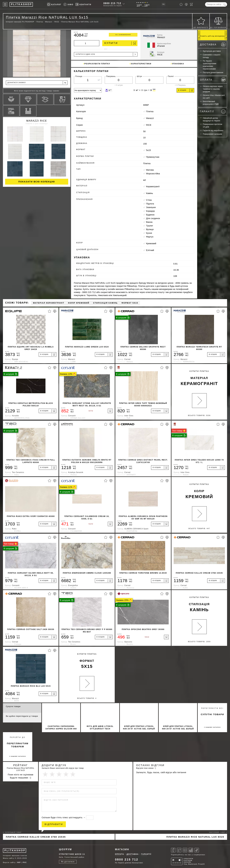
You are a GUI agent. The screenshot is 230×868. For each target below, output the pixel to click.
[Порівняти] (186, 4)
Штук (139, 76)
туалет (150, 226)
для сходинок (153, 218)
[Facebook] (173, 850)
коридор (150, 211)
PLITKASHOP (15, 850)
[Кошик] (191, 4)
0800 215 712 (112, 3)
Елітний (150, 250)
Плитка (150, 111)
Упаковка (178, 64)
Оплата (213, 80)
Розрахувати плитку (97, 64)
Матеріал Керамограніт (49, 303)
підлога (150, 204)
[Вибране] (181, 4)
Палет (171, 76)
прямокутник (153, 157)
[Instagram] (191, 850)
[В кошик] (48, 354)
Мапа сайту (9, 858)
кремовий (151, 243)
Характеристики (141, 64)
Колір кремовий (79, 303)
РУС (25, 862)
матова (150, 170)
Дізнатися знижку (37, 83)
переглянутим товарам (18, 745)
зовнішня (151, 207)
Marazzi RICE (37, 121)
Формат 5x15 (130, 303)
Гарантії (213, 111)
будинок (150, 215)
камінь (150, 193)
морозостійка (153, 173)
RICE (149, 125)
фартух (150, 237)
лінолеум (101, 289)
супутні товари (212, 714)
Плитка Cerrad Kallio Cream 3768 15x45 (36, 837)
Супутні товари (13, 706)
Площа (79, 76)
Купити (120, 43)
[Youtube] (185, 850)
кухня (149, 233)
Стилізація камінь (105, 303)
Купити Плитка (199, 378)
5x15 (149, 150)
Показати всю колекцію (37, 182)
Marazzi (150, 118)
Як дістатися (68, 862)
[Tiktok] (197, 850)
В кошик (186, 90)
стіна (149, 200)
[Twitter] (179, 850)
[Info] (68, 4)
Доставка (213, 44)
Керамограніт (153, 186)
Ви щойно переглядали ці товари (22, 716)
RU (164, 4)
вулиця (150, 229)
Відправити (54, 824)
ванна (149, 222)
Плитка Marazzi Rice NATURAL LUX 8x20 (195, 837)
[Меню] (5, 4)
